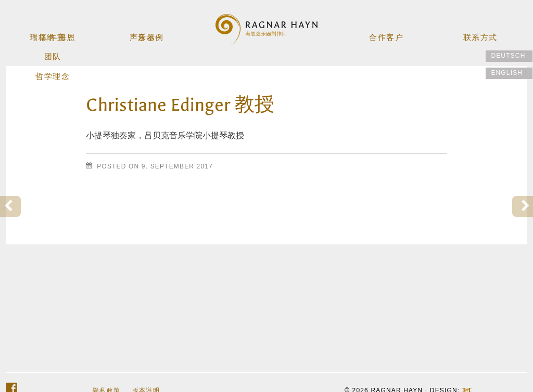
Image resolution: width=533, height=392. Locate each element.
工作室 (53, 33)
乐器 (147, 33)
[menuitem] (509, 56)
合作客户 (386, 33)
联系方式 (480, 33)
